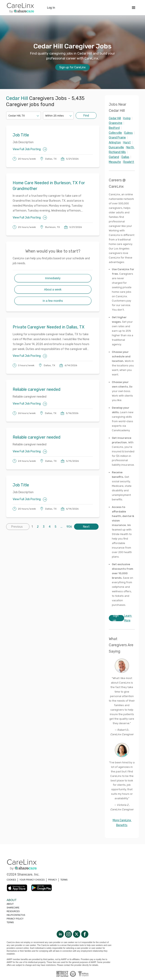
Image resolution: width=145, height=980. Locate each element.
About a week (53, 289)
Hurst (127, 142)
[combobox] (9, 116)
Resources (13, 911)
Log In (51, 8)
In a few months (53, 301)
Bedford (114, 128)
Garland (114, 157)
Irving (127, 118)
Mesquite (115, 162)
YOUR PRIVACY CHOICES (32, 880)
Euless (129, 133)
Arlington (115, 142)
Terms (10, 922)
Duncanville (116, 147)
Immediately (53, 278)
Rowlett (129, 162)
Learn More (128, 618)
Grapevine (116, 123)
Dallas (125, 157)
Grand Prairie (117, 138)
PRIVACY (52, 880)
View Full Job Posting (30, 149)
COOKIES (11, 880)
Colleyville (115, 133)
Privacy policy (15, 919)
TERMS (64, 880)
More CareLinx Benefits (122, 823)
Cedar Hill (115, 118)
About (10, 904)
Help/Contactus (16, 915)
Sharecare (13, 908)
